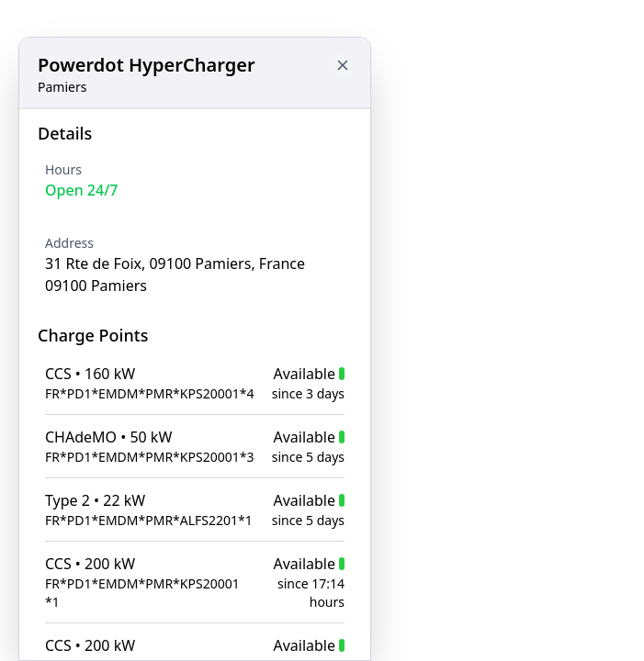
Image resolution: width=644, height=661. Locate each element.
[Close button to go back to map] (343, 65)
